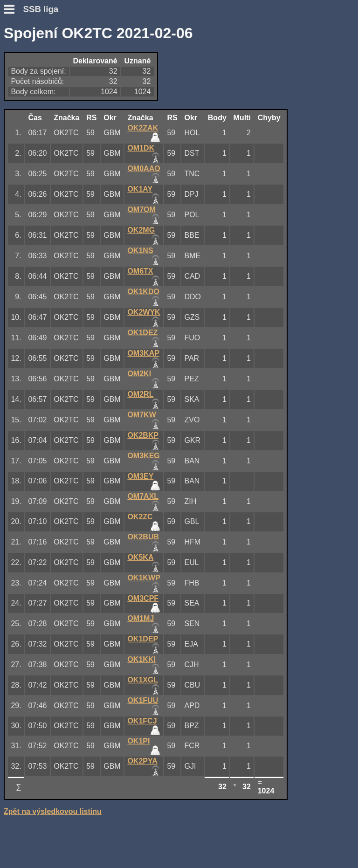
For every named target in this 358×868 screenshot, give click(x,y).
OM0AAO (144, 169)
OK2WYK (144, 312)
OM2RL (140, 394)
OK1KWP (144, 578)
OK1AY (140, 189)
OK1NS (140, 251)
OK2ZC (140, 517)
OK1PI (138, 741)
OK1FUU (143, 700)
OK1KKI (141, 659)
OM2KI (139, 374)
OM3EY (140, 476)
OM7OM (141, 210)
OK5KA (140, 557)
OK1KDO (143, 292)
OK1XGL (143, 680)
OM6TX (140, 271)
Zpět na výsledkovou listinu (53, 811)
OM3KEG (143, 456)
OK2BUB (143, 537)
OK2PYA (142, 761)
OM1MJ (141, 618)
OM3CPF (143, 598)
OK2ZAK (143, 128)
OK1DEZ (142, 333)
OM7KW (141, 415)
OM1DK (141, 148)
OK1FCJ (142, 721)
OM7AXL (143, 496)
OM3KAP (143, 353)
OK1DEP (143, 639)
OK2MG (141, 230)
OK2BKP (143, 435)
